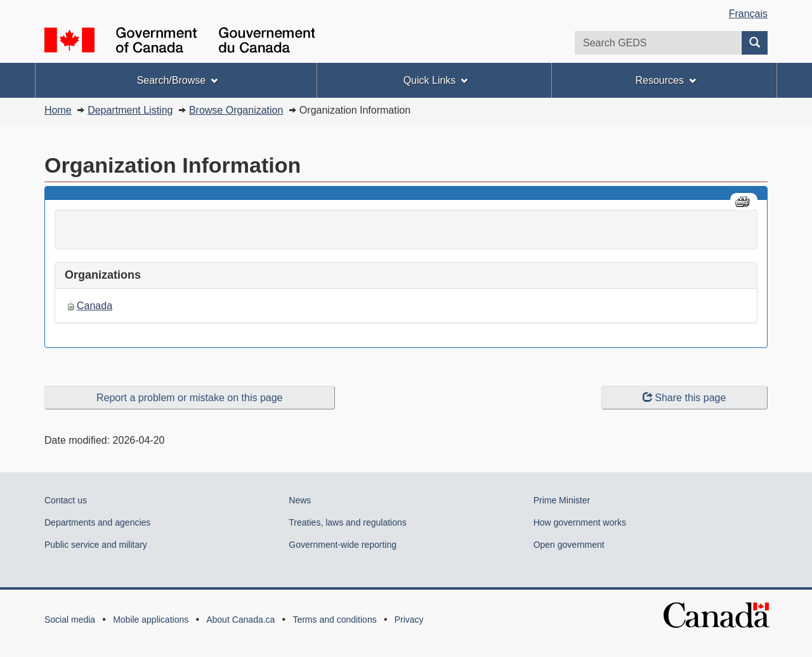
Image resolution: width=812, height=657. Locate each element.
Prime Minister (562, 500)
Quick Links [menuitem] (436, 80)
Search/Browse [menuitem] (177, 80)
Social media (70, 620)
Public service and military (96, 545)
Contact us (66, 500)
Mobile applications (151, 620)
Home (58, 110)
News (300, 500)
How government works (580, 522)
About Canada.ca (240, 620)
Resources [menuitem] (665, 80)
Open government (569, 545)
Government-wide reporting (343, 545)
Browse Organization (236, 110)
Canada (95, 306)
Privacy (409, 620)
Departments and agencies (97, 522)
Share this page (684, 398)
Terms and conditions (334, 620)
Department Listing (130, 110)
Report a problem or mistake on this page (189, 398)
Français (748, 14)
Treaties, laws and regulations (347, 522)
